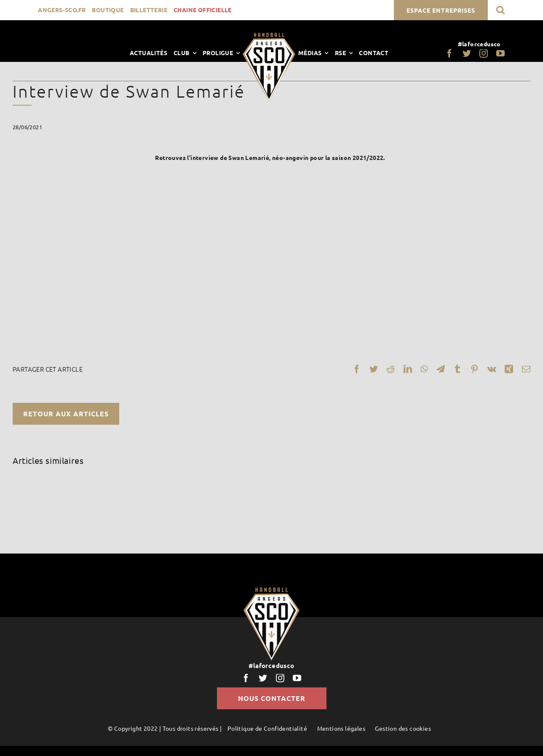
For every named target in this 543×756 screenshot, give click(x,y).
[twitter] (467, 53)
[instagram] (484, 53)
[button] (500, 10)
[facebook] (449, 53)
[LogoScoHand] (269, 36)
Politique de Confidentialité (267, 728)
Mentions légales (341, 728)
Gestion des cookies (403, 728)
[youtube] (500, 53)
